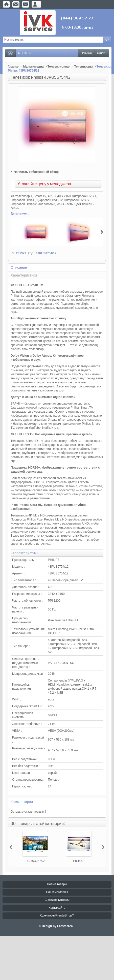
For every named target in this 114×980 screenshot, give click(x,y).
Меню (25, 53)
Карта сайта (57, 908)
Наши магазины (57, 892)
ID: (13, 253)
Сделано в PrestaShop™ (57, 916)
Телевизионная (59, 67)
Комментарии (22, 802)
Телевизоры (84, 67)
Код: (31, 253)
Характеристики (24, 275)
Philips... (79, 861)
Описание (19, 267)
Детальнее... (20, 213)
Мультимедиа (33, 67)
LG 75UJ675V (35, 861)
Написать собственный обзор (36, 172)
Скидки (102, 53)
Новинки (86, 53)
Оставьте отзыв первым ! (28, 812)
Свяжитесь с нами (57, 900)
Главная (14, 67)
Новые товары (57, 884)
